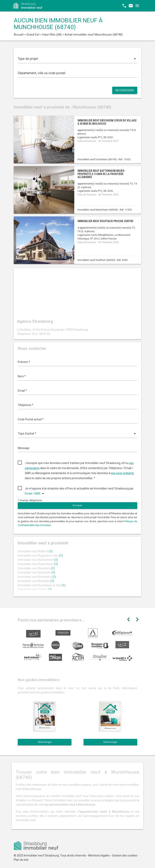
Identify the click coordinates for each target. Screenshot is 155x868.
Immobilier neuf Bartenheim (38, 560)
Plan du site (21, 860)
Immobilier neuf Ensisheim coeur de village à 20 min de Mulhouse (107, 122)
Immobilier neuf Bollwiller (36, 581)
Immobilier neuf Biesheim (36, 568)
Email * (22, 391)
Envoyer (77, 505)
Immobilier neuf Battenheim (38, 564)
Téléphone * (26, 405)
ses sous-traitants (123, 473)
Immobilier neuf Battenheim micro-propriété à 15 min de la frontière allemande (101, 174)
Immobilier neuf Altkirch (35, 551)
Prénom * (24, 362)
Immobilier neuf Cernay (35, 590)
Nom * (22, 376)
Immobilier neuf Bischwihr (36, 573)
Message (24, 448)
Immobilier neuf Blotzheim (37, 577)
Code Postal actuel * (31, 419)
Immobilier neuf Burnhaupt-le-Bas (42, 585)
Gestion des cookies (125, 855)
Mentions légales (99, 855)
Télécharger (45, 742)
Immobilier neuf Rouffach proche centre (105, 221)
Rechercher (125, 90)
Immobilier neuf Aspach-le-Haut (40, 556)
